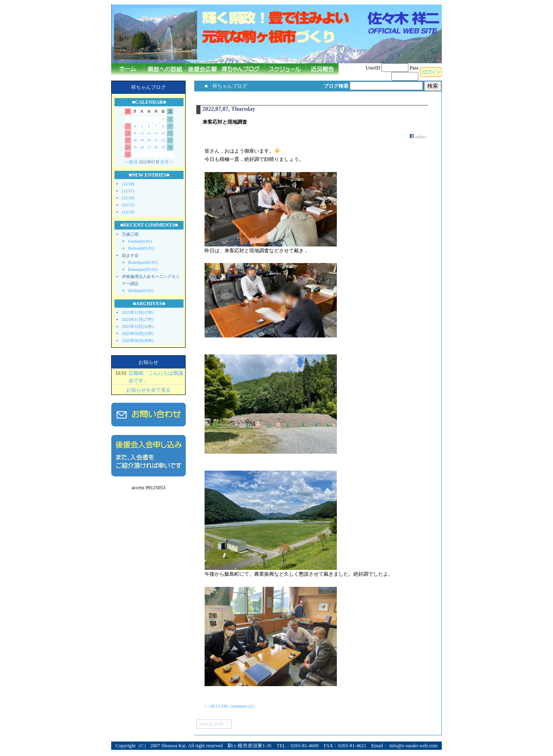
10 (128, 133)
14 (156, 133)
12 (142, 133)
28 (156, 147)
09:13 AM (219, 706)
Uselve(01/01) (140, 241)
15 (163, 133)
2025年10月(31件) (138, 327)
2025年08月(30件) (138, 341)
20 (149, 140)
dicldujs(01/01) (141, 291)
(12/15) (128, 205)
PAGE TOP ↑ (214, 724)
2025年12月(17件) (138, 312)
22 (163, 140)
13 (149, 133)
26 (142, 147)
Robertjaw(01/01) (143, 262)
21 (156, 140)
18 (135, 140)
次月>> (167, 162)
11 (135, 133)
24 (128, 147)
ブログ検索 (336, 86)
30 (170, 147)
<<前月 (131, 162)
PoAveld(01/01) (141, 248)
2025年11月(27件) (138, 319)
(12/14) (128, 212)
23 (170, 140)
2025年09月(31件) (138, 334)
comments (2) (242, 706)
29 (163, 147)
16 (170, 133)
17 (128, 140)
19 (142, 140)
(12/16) (128, 198)
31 (128, 154)
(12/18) (128, 184)
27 (149, 147)
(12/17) (128, 191)
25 (135, 147)
